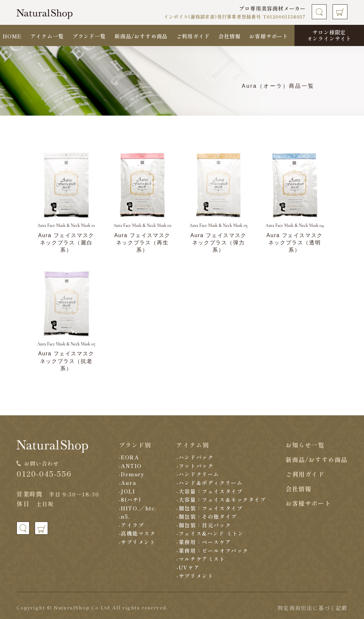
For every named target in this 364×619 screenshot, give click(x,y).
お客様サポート (269, 36)
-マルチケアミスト (201, 559)
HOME (12, 36)
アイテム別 (193, 445)
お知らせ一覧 (305, 445)
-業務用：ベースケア (204, 542)
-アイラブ (131, 525)
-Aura (127, 483)
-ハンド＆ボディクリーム (210, 483)
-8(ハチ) (130, 499)
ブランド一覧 (89, 36)
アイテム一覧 (47, 36)
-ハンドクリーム (198, 474)
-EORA (129, 457)
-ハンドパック (195, 457)
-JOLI (127, 491)
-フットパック (195, 466)
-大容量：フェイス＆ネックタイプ (222, 499)
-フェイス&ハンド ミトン (211, 533)
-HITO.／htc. (138, 508)
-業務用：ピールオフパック (213, 550)
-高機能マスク (137, 533)
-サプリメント (137, 542)
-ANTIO (130, 466)
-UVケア (188, 567)
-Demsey (132, 474)
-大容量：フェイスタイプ (210, 491)
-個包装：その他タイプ (207, 516)
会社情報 (229, 36)
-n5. (124, 516)
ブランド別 (135, 445)
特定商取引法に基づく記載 (313, 608)
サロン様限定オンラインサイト (329, 35)
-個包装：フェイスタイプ (210, 508)
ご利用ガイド (193, 36)
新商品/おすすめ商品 (141, 36)
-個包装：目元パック (204, 525)
